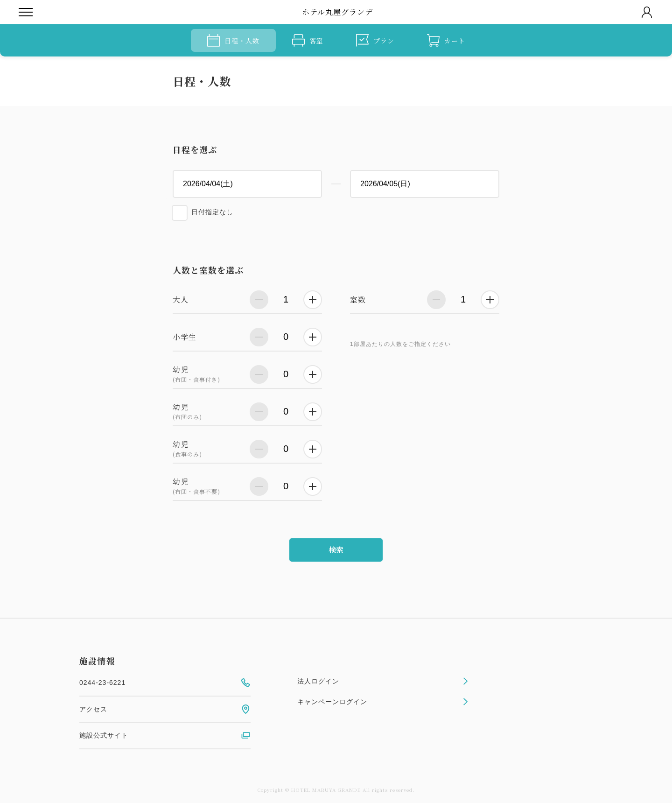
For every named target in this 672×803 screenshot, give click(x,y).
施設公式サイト (165, 735)
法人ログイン (383, 681)
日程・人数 (233, 40)
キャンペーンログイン (383, 702)
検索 (336, 550)
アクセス (165, 709)
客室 (308, 40)
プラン (375, 40)
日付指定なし (212, 212)
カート (446, 40)
